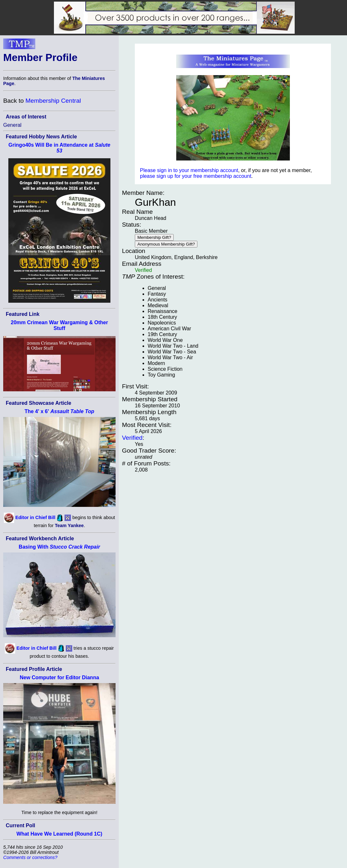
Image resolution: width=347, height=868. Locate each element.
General (12, 125)
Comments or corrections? (30, 857)
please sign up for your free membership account (196, 176)
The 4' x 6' (59, 411)
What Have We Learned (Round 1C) (59, 834)
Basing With (59, 547)
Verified (132, 438)
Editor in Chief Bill (35, 517)
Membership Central (53, 101)
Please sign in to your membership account (189, 170)
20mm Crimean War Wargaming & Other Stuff (60, 325)
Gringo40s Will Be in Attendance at (59, 148)
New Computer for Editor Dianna (59, 677)
